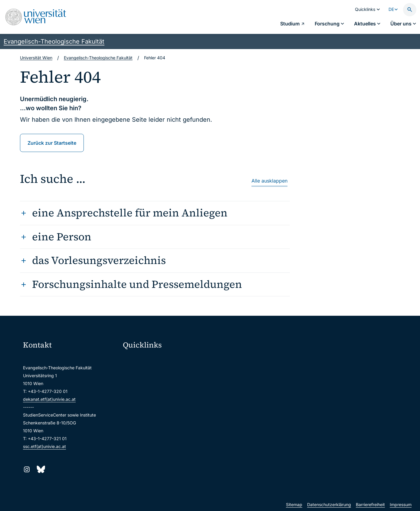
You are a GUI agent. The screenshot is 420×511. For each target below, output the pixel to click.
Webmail (135, 373)
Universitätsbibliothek (148, 423)
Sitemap (294, 504)
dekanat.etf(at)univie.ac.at (49, 399)
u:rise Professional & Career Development (168, 449)
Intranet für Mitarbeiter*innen (156, 411)
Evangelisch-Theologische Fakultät (54, 41)
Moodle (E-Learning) (147, 360)
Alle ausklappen (269, 181)
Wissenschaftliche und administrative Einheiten (170, 436)
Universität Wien (36, 58)
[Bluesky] (40, 469)
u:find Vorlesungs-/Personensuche (161, 398)
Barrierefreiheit (370, 504)
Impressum (401, 504)
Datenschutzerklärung (329, 504)
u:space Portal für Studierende (157, 385)
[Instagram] (27, 469)
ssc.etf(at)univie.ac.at (44, 446)
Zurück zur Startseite (52, 143)
